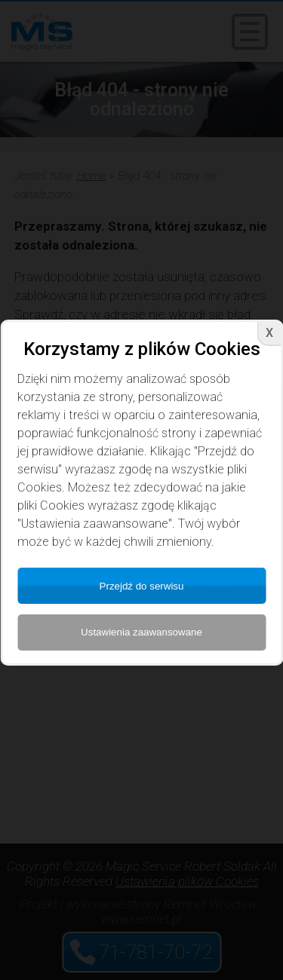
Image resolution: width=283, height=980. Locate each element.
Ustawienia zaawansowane (141, 632)
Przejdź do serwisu (142, 586)
